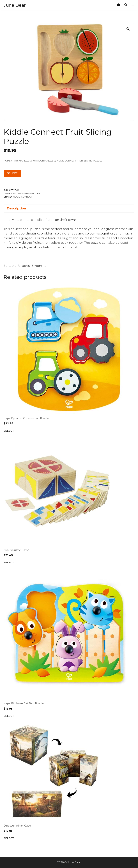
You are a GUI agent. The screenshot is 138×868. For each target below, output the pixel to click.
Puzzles (26, 161)
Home (7, 161)
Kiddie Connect (23, 197)
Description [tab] (16, 208)
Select (12, 173)
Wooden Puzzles (44, 161)
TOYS (15, 161)
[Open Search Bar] (126, 5)
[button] (128, 29)
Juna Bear (15, 5)
